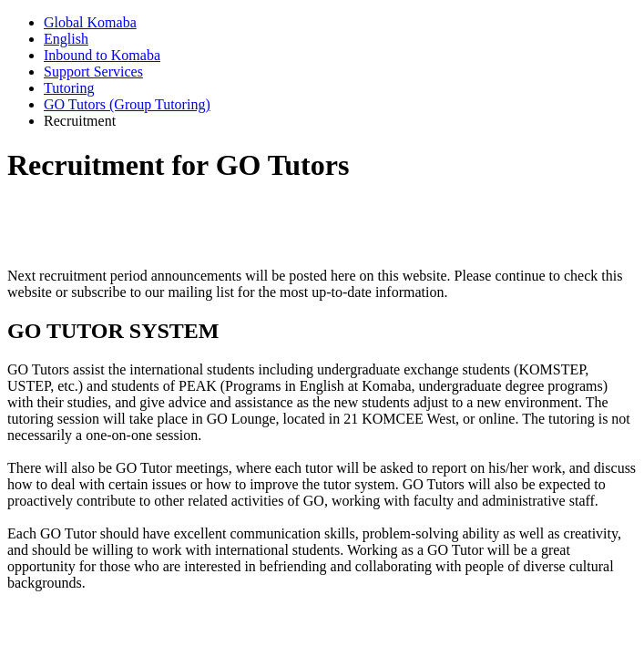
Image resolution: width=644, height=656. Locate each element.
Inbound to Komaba (102, 55)
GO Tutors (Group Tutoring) (127, 104)
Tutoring (69, 88)
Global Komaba (90, 22)
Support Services (93, 72)
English (66, 39)
